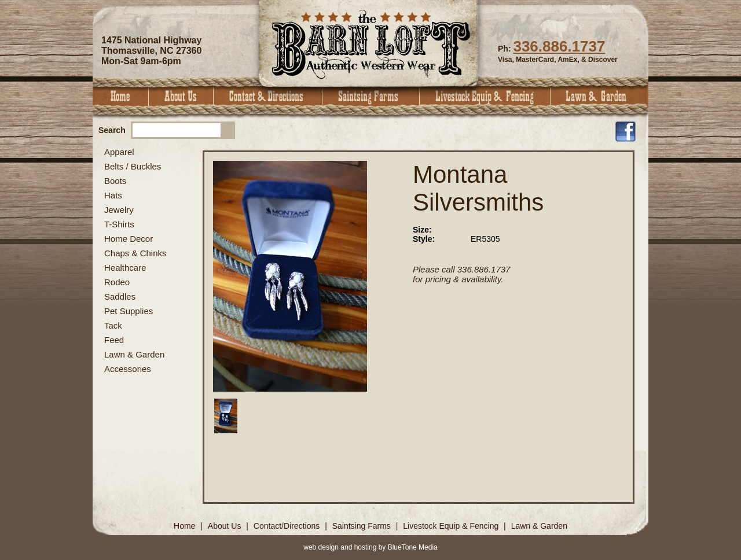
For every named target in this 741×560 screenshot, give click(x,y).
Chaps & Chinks (135, 253)
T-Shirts (119, 224)
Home (121, 96)
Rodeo (117, 282)
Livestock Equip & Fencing (485, 96)
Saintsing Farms (371, 96)
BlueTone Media (413, 547)
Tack (113, 325)
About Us (181, 96)
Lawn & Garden (599, 96)
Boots (115, 181)
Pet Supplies (129, 311)
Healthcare (125, 268)
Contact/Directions (288, 526)
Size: (422, 230)
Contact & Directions (268, 96)
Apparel (119, 152)
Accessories (128, 369)
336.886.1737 (559, 46)
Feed (114, 340)
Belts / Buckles (133, 166)
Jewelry (119, 210)
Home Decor (129, 239)
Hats (113, 195)
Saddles (120, 296)
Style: (424, 239)
